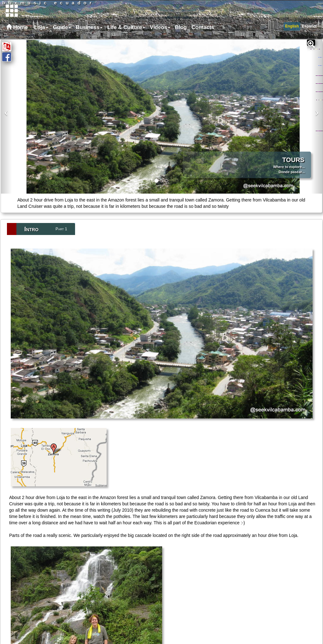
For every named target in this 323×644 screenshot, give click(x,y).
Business (89, 27)
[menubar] (123, 27)
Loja (41, 27)
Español (309, 26)
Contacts (203, 27)
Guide (62, 27)
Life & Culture (126, 27)
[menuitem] (40, 27)
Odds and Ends (318, 136)
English (292, 26)
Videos (160, 27)
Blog (181, 27)
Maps (317, 78)
